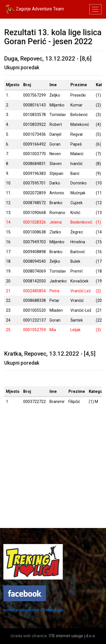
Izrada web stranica (29, 636)
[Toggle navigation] (95, 9)
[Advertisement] (53, 475)
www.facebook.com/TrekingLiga (33, 610)
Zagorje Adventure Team (34, 9)
